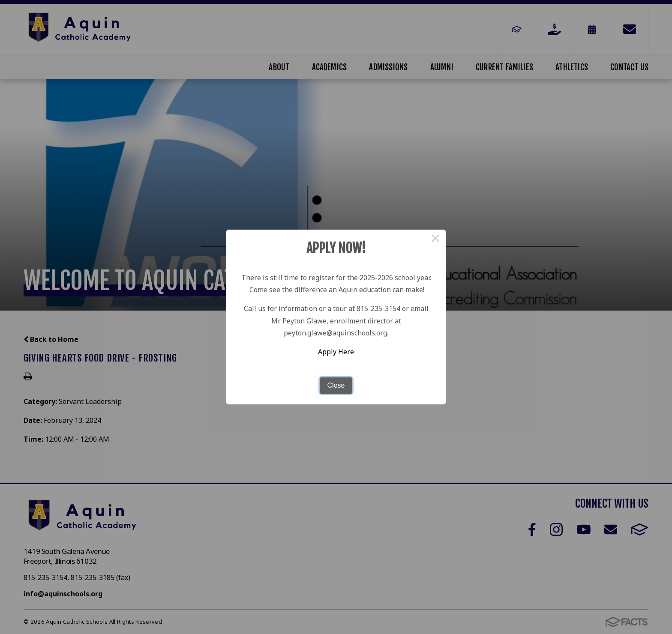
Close (336, 385)
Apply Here (336, 352)
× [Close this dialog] (435, 240)
